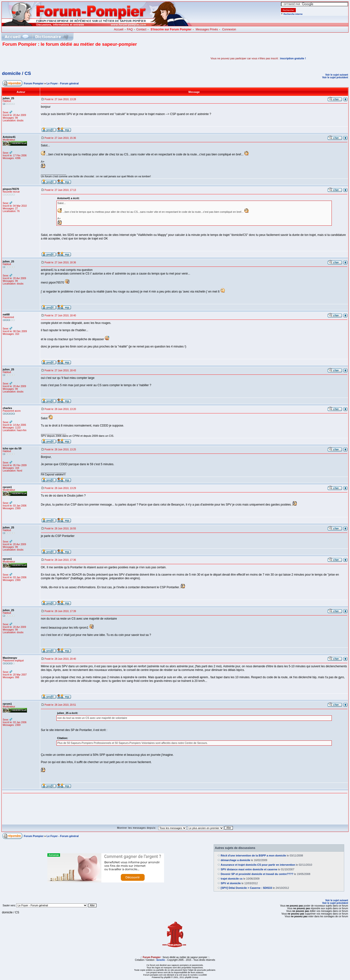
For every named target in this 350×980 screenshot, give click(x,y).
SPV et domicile (231, 883)
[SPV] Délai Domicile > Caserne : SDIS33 (246, 888)
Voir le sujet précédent (335, 77)
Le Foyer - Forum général (63, 83)
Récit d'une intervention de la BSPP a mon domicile (253, 855)
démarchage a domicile (236, 860)
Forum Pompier (34, 83)
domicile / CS (16, 73)
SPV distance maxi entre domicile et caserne (249, 869)
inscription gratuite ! (293, 58)
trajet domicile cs (232, 879)
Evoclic (161, 960)
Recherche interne (293, 14)
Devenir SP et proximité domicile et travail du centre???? (257, 874)
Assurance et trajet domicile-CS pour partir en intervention (258, 865)
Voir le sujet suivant (337, 75)
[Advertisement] (59, 58)
